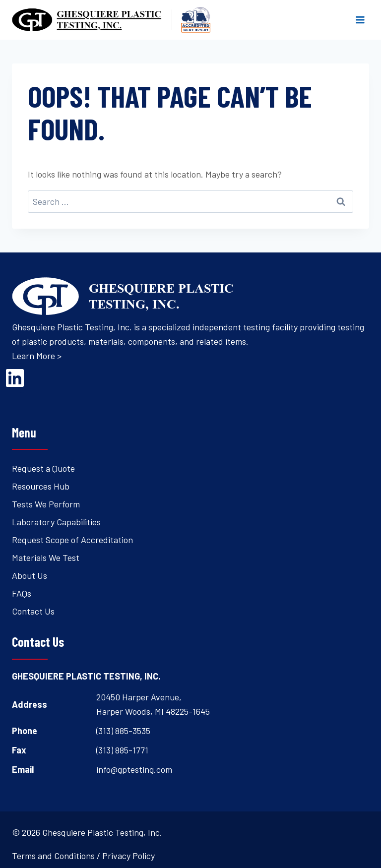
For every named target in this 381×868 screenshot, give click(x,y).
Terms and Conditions (53, 856)
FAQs (22, 593)
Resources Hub (41, 486)
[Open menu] (360, 20)
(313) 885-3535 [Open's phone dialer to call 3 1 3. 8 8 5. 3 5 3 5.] (123, 731)
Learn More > (37, 356)
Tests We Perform (46, 504)
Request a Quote (43, 468)
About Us (30, 575)
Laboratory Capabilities (56, 522)
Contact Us (33, 611)
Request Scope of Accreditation (72, 540)
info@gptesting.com (134, 769)
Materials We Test (46, 558)
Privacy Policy (128, 856)
